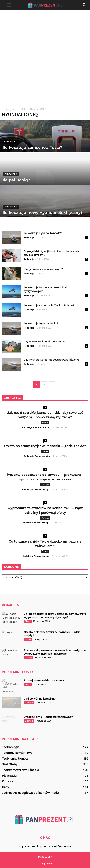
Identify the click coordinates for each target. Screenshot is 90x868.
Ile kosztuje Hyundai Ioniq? (41, 323)
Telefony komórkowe (17, 753)
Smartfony (10, 764)
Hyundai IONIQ (11, 142)
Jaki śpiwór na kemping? (40, 699)
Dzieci (45, 551)
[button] (85, 5)
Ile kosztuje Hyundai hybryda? (43, 233)
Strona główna (10, 109)
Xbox (5, 787)
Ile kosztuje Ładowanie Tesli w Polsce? (49, 305)
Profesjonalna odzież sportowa (44, 680)
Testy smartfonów (15, 758)
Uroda (45, 451)
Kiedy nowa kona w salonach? (43, 269)
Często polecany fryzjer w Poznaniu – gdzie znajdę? (45, 446)
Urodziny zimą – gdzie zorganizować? (48, 717)
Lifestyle (29, 703)
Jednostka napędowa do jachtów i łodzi (31, 793)
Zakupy (45, 485)
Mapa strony (45, 857)
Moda (45, 423)
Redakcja (29, 237)
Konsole (8, 781)
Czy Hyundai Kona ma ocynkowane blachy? (52, 360)
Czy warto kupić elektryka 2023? (45, 341)
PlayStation (10, 776)
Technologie (11, 747)
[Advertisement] (45, 57)
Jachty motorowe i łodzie (20, 770)
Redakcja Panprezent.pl (35, 427)
